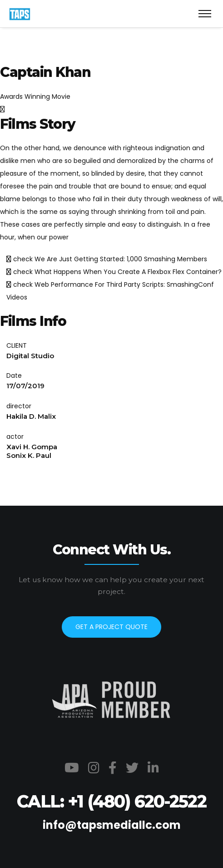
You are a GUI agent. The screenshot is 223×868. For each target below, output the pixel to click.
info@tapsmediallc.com (112, 825)
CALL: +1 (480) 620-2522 (111, 801)
